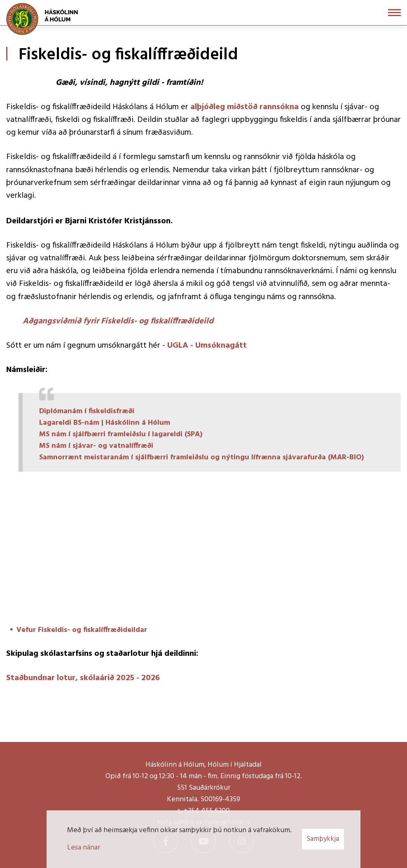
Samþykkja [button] (323, 839)
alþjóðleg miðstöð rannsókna (246, 107)
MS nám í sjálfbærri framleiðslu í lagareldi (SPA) (121, 434)
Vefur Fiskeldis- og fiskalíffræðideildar (82, 630)
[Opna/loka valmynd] (394, 13)
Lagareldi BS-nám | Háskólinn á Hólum (105, 423)
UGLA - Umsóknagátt (207, 346)
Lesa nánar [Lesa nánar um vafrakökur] (84, 848)
